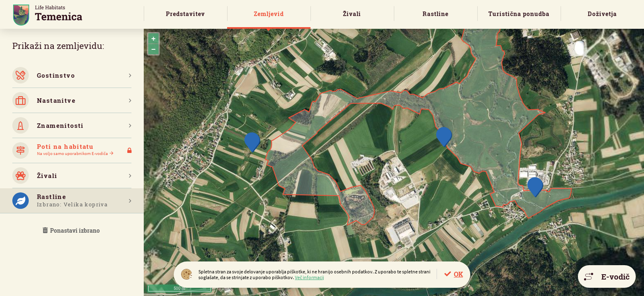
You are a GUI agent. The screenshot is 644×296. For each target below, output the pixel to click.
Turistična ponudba (519, 14)
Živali (352, 14)
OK (458, 274)
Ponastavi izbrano (72, 230)
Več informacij (309, 277)
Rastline (436, 14)
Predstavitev (185, 14)
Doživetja (602, 14)
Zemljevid (269, 14)
